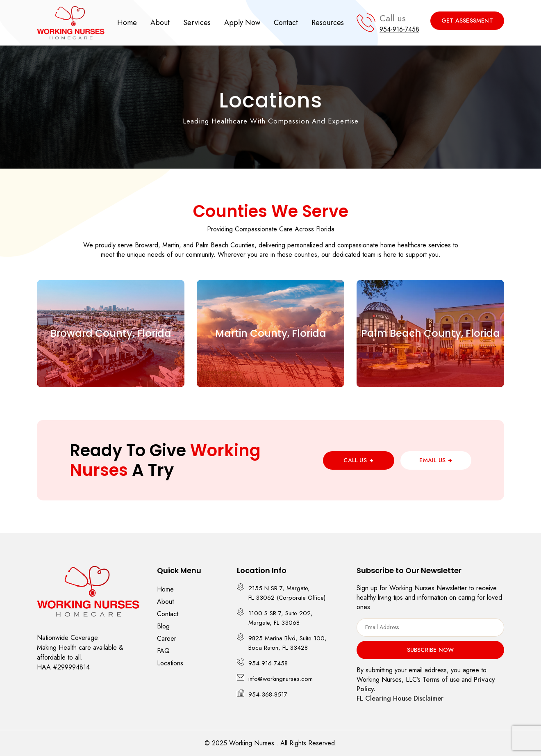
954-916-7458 (399, 29)
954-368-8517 (268, 694)
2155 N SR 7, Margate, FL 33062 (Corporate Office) (287, 593)
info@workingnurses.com (281, 679)
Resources (328, 23)
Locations (170, 663)
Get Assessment (467, 21)
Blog (163, 626)
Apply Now (242, 23)
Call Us (355, 460)
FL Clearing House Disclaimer (400, 698)
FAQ (163, 651)
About (160, 23)
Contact (286, 23)
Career (167, 638)
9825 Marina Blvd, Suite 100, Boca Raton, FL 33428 (288, 643)
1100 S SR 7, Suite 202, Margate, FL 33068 (281, 618)
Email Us (432, 460)
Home (127, 23)
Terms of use (441, 679)
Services (197, 23)
